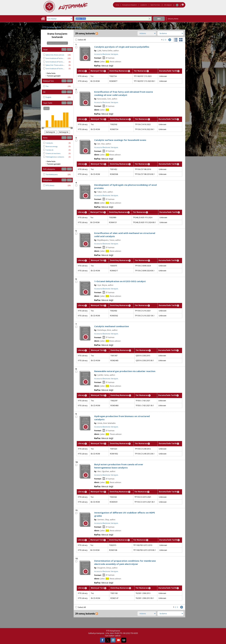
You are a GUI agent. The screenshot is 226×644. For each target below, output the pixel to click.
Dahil (64, 49)
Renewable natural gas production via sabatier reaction (125, 371)
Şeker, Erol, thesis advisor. (55, 55)
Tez (47, 86)
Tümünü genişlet (54, 76)
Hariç (69, 49)
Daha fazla (51, 73)
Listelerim (144, 5)
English (49, 97)
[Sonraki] (169, 39)
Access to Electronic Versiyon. (106, 54)
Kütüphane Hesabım (130, 5)
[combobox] (113, 19)
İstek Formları (155, 5)
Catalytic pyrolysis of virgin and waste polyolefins (122, 47)
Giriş (117, 5)
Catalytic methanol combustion (112, 326)
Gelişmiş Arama (173, 19)
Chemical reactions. (53, 153)
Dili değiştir (168, 5)
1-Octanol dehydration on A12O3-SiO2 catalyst (120, 281)
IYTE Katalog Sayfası (52, 27)
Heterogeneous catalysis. (55, 157)
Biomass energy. (52, 146)
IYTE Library (50, 185)
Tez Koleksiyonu (74, 27)
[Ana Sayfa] (43, 20)
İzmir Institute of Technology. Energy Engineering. (64, 69)
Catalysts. (50, 143)
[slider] (43, 128)
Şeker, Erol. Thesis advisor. (55, 65)
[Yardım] (182, 5)
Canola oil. (50, 150)
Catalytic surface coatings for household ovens (120, 140)
